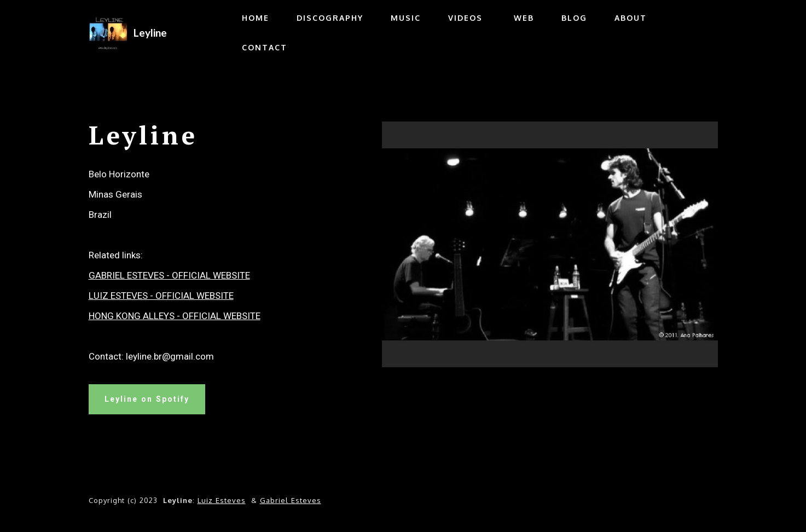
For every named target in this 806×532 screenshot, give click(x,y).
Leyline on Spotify (147, 399)
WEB (522, 18)
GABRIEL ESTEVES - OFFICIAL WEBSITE (169, 275)
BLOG (574, 18)
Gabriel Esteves (291, 500)
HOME (256, 18)
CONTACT (265, 47)
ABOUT (631, 18)
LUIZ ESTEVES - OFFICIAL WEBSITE (161, 296)
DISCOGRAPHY (330, 18)
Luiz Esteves (222, 500)
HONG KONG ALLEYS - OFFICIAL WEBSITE (175, 316)
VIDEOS (465, 18)
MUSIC (406, 18)
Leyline (150, 33)
